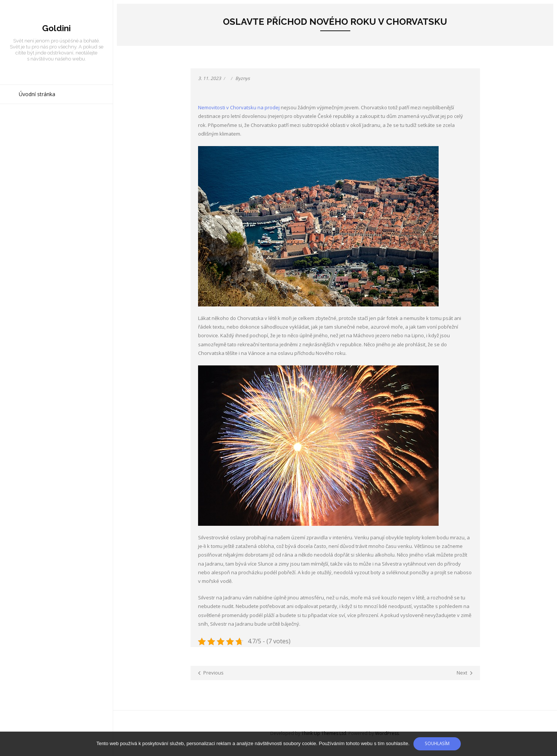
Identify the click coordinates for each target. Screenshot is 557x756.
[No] (548, 744)
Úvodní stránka (37, 94)
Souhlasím (437, 743)
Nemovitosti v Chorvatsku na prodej (239, 107)
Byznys (243, 78)
